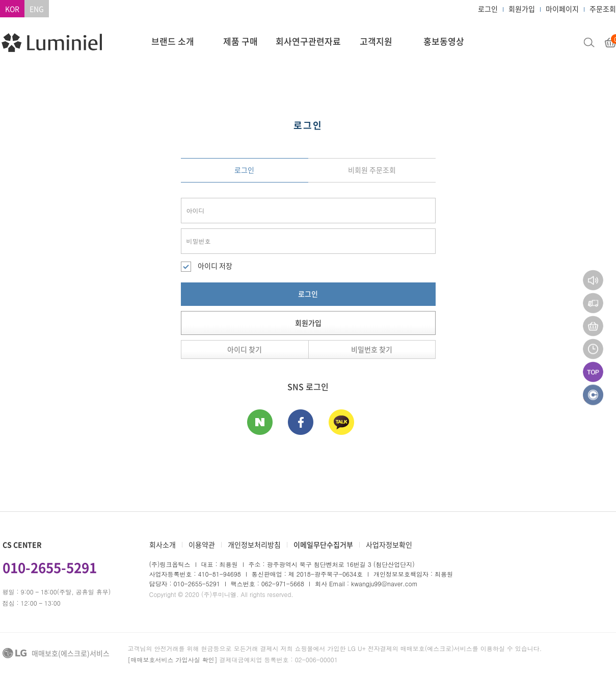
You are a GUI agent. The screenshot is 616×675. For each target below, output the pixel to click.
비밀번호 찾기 (372, 349)
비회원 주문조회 (372, 170)
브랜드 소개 (173, 41)
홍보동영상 (444, 41)
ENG (37, 9)
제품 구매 (240, 41)
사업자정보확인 (389, 544)
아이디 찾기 (245, 349)
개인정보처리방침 (254, 544)
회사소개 (163, 544)
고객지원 (376, 41)
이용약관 (202, 544)
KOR (12, 9)
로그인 (488, 9)
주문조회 (603, 9)
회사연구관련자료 (308, 41)
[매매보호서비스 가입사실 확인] (173, 659)
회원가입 (522, 9)
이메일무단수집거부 (323, 544)
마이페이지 (562, 9)
